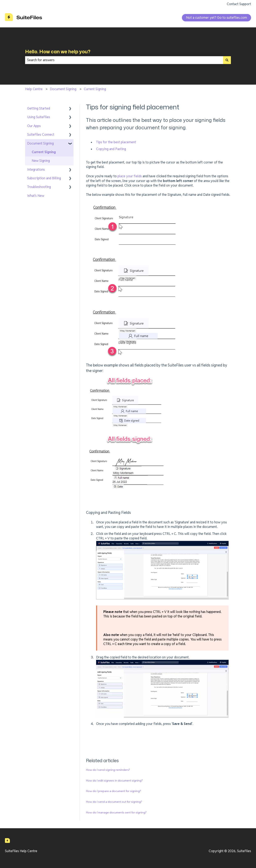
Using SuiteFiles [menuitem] (39, 117)
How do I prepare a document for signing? (114, 791)
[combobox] (124, 60)
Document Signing (63, 89)
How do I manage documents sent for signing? (116, 812)
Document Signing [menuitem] (40, 143)
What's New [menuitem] (36, 196)
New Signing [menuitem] (41, 161)
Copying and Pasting (111, 149)
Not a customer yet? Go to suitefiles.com (216, 18)
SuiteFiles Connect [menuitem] (41, 135)
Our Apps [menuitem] (34, 126)
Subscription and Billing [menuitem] (44, 178)
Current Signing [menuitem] (44, 152)
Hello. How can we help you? (58, 51)
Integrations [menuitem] (36, 170)
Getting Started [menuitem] (39, 108)
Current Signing (95, 89)
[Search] (227, 60)
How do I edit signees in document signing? (114, 780)
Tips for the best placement (116, 142)
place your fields (130, 176)
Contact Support (239, 4)
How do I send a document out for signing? (114, 802)
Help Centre (34, 89)
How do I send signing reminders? (108, 770)
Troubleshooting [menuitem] (39, 187)
